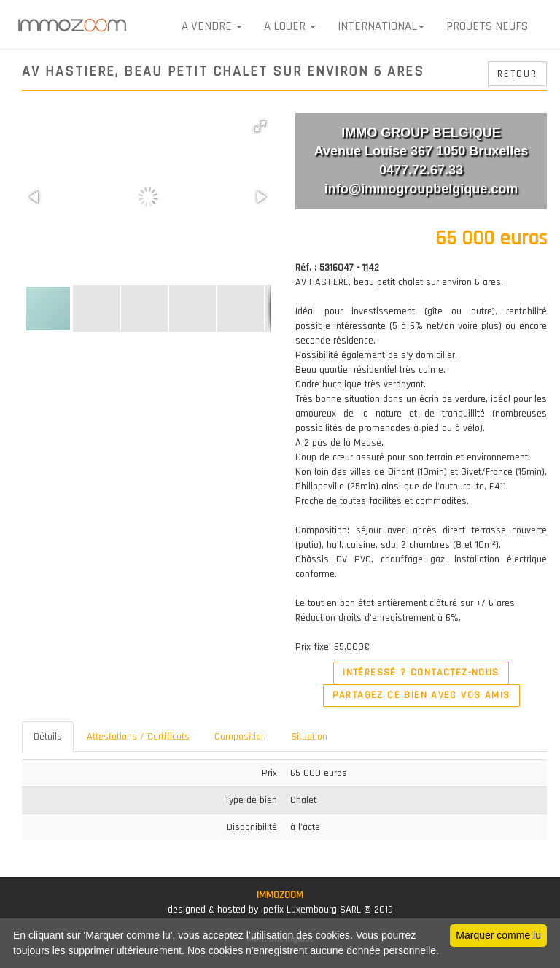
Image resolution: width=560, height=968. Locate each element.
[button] (260, 126)
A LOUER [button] (290, 26)
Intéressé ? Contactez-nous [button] (421, 673)
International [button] (381, 26)
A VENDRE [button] (212, 26)
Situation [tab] (309, 737)
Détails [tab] (48, 737)
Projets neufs (487, 26)
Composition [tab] (240, 737)
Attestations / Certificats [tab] (138, 737)
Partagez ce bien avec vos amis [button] (421, 695)
